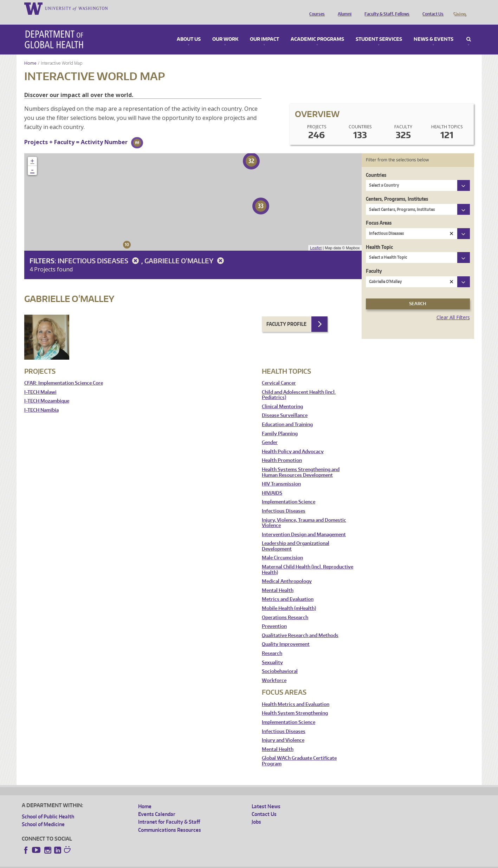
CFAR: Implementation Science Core (64, 373)
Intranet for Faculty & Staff (169, 812)
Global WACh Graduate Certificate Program (299, 751)
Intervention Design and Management (304, 525)
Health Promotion (282, 451)
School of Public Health (48, 807)
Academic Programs (317, 30)
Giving (460, 8)
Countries (376, 165)
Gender (270, 433)
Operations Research (285, 608)
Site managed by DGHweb (185, 862)
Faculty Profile (286, 314)
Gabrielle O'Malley (185, 251)
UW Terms (143, 862)
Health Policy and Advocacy (293, 442)
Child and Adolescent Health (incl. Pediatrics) (299, 385)
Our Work (225, 30)
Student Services (379, 30)
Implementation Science (289, 492)
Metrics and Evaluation (288, 589)
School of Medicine (43, 814)
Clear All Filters (453, 307)
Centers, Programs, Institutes (397, 189)
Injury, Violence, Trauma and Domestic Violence (304, 513)
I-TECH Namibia (41, 400)
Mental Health (278, 581)
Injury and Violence (283, 730)
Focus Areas (379, 213)
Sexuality (272, 653)
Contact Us (431, 8)
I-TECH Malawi (40, 382)
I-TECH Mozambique (47, 391)
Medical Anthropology (287, 571)
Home (30, 53)
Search (469, 30)
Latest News (266, 796)
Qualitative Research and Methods (300, 626)
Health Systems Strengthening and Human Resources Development (301, 462)
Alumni (343, 8)
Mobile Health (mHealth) (289, 599)
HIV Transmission (281, 474)
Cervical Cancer (279, 373)
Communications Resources (170, 820)
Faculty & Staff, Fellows (385, 8)
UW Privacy (115, 862)
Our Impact (264, 30)
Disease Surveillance (285, 406)
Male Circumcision (282, 548)
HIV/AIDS (272, 483)
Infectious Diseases (99, 251)
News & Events (434, 30)
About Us (189, 30)
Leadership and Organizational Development (296, 536)
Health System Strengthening (295, 703)
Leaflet (316, 238)
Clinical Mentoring (282, 397)
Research (272, 644)
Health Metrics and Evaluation (296, 695)
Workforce (274, 671)
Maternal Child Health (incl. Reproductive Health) (308, 560)
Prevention (274, 616)
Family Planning (280, 424)
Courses (315, 8)
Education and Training (287, 415)
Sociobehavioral (280, 661)
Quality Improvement (286, 634)
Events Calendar (157, 804)
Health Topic (379, 237)
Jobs (256, 812)
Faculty (374, 261)
